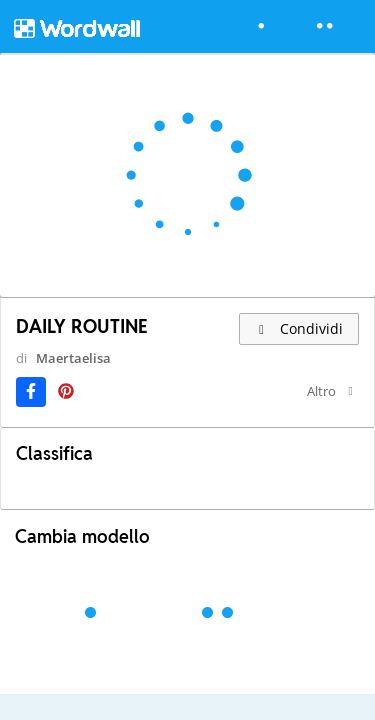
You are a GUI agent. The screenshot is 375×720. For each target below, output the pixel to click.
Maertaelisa (59, 376)
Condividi (299, 328)
